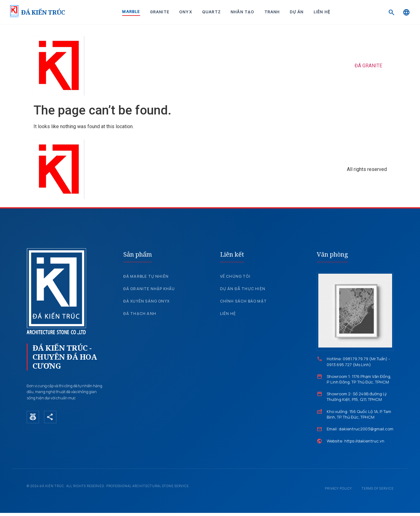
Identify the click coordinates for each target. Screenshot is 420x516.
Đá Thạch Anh (140, 314)
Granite (160, 12)
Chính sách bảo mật (244, 301)
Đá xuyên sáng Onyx (147, 301)
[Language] (406, 12)
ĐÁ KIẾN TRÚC (43, 12)
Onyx (186, 12)
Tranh (272, 12)
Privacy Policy (338, 488)
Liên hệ (322, 12)
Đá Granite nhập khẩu (149, 289)
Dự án (297, 12)
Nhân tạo (243, 12)
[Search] (391, 12)
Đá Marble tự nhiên (146, 276)
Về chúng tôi (235, 276)
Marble (131, 12)
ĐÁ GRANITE (368, 66)
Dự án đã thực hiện (243, 289)
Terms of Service (378, 488)
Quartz (211, 12)
